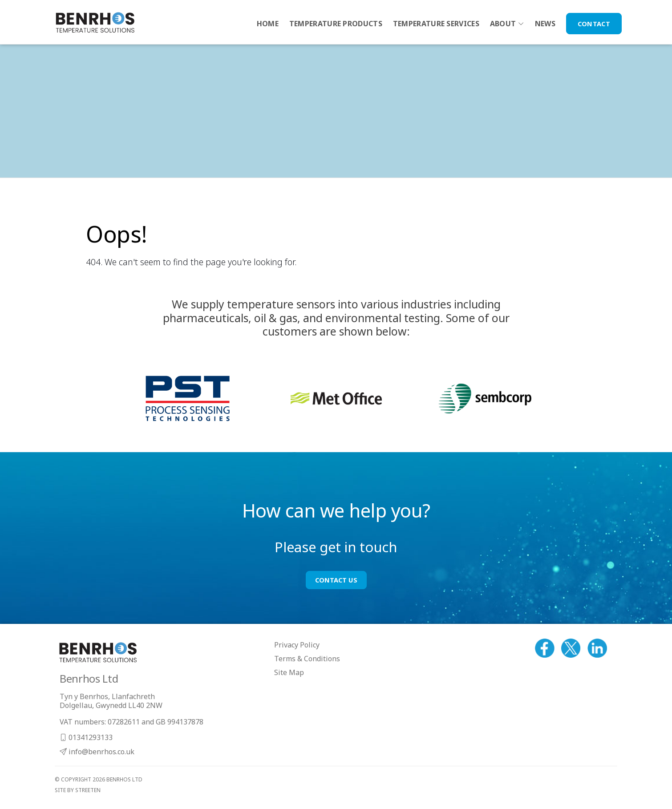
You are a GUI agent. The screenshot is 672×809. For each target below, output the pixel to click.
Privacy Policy (297, 645)
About (503, 24)
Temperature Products (336, 24)
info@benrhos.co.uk (97, 752)
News (545, 24)
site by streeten (78, 790)
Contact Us (336, 580)
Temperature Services (436, 24)
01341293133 (86, 737)
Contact (594, 24)
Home (268, 24)
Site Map (289, 672)
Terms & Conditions (307, 659)
